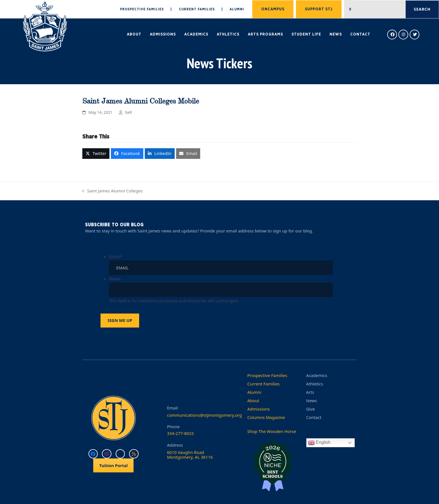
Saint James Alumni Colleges (113, 191)
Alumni (254, 392)
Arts (310, 392)
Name (115, 279)
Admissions (258, 409)
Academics (317, 375)
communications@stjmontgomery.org (205, 415)
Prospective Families (267, 375)
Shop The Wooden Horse (272, 431)
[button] (96, 154)
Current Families (263, 384)
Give (311, 409)
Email (115, 256)
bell (129, 112)
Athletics (315, 384)
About (253, 401)
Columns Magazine (266, 417)
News (312, 401)
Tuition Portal (113, 465)
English (319, 443)
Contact (314, 417)
